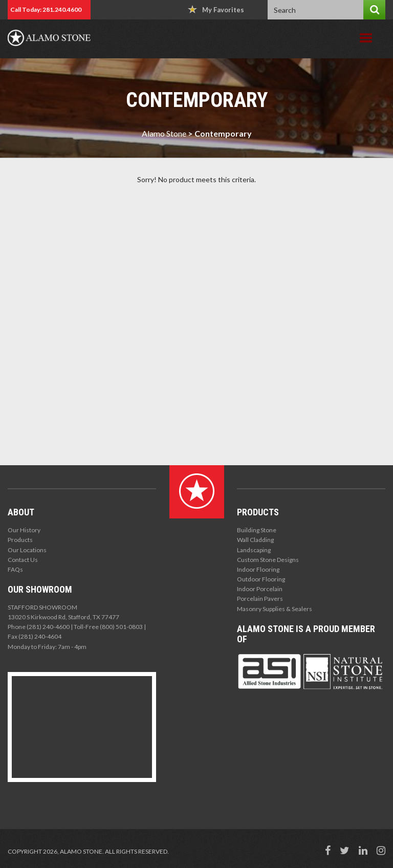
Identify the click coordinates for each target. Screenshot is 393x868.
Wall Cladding (255, 540)
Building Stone (257, 530)
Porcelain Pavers (260, 599)
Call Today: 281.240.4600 (46, 9)
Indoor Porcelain (260, 589)
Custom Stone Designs (268, 560)
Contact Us (23, 560)
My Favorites (216, 9)
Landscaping (254, 550)
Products (20, 540)
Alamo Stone (164, 133)
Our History (24, 530)
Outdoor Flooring (261, 579)
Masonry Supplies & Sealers (275, 609)
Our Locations (27, 550)
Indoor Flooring (258, 569)
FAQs (15, 569)
